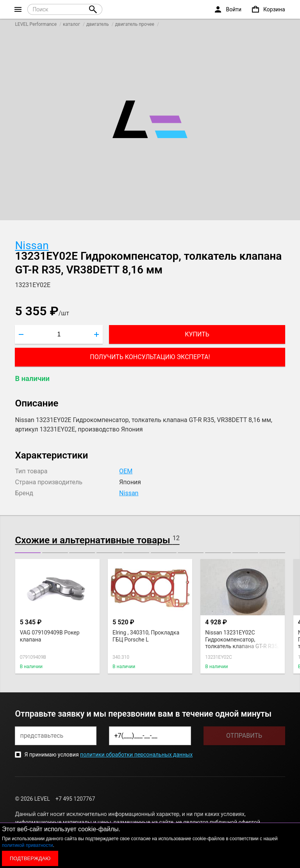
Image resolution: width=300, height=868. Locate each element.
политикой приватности (27, 845)
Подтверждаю (30, 858)
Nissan (32, 245)
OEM (126, 471)
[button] (28, 553)
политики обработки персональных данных (136, 755)
